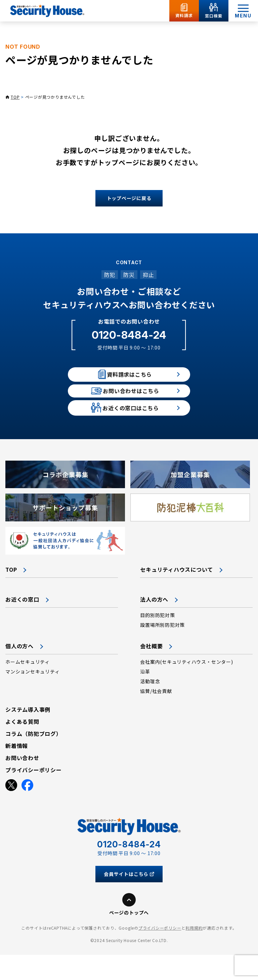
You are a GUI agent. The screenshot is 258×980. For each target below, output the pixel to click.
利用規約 (194, 953)
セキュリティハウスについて (177, 595)
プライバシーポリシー (160, 953)
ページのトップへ (129, 938)
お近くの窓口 (22, 624)
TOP (15, 97)
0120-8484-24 (129, 335)
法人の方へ (154, 624)
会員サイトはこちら (129, 899)
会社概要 (151, 671)
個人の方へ (19, 671)
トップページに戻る (129, 198)
